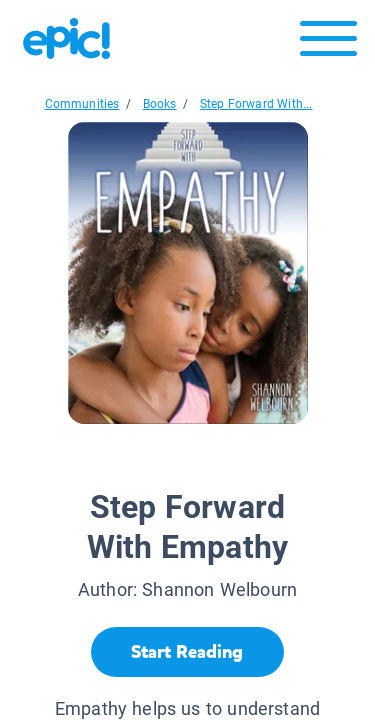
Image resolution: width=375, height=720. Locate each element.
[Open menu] (328, 43)
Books (160, 104)
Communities (82, 104)
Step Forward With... (256, 104)
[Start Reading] (187, 652)
